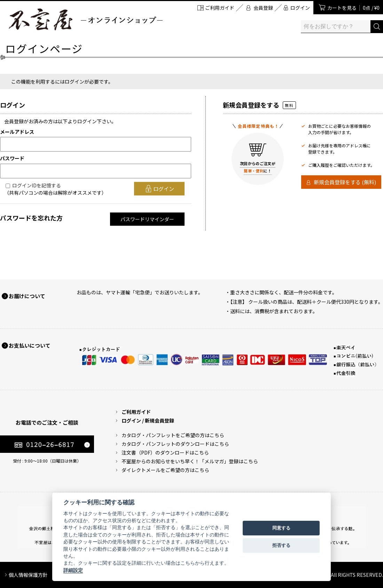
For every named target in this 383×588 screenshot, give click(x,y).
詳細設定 (73, 570)
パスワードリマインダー (147, 219)
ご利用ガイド (220, 8)
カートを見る (353, 8)
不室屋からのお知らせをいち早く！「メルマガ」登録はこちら (190, 461)
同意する (281, 528)
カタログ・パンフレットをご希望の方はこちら (173, 435)
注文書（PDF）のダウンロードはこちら (165, 452)
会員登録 (263, 8)
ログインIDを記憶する (37, 185)
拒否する (281, 545)
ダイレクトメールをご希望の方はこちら (165, 470)
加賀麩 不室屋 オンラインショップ (85, 19)
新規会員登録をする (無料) (345, 182)
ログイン (300, 8)
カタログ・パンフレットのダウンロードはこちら (175, 444)
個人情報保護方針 (28, 575)
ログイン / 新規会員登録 (148, 420)
